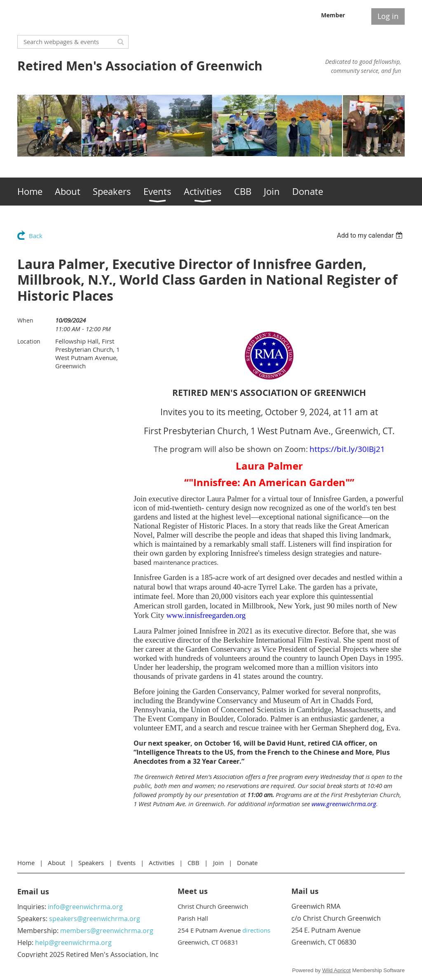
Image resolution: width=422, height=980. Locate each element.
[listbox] (371, 235)
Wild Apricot (336, 970)
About (56, 863)
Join (218, 863)
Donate (247, 863)
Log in (388, 16)
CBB (193, 863)
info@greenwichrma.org (85, 907)
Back (36, 236)
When (25, 320)
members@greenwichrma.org (107, 931)
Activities (162, 863)
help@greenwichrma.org (73, 943)
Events (126, 863)
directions (256, 930)
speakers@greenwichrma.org (95, 919)
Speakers (91, 863)
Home (26, 863)
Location (29, 341)
